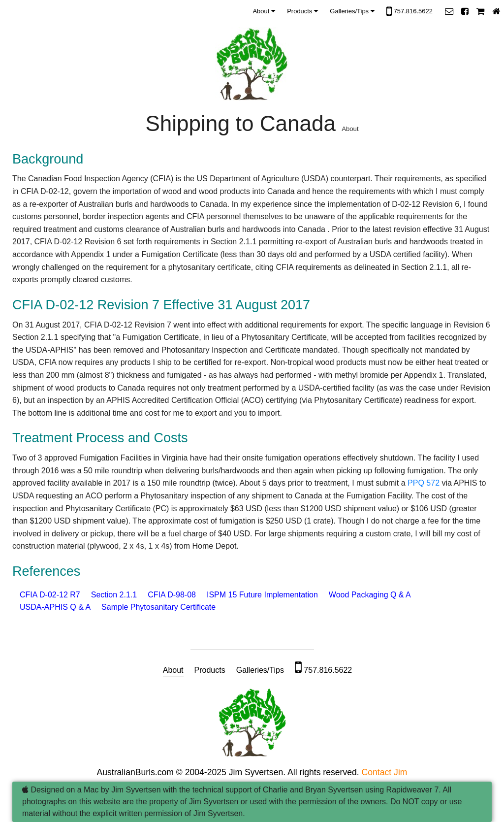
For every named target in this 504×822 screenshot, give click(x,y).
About (261, 11)
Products (299, 11)
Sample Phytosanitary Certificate (158, 607)
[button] (449, 11)
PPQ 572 (424, 483)
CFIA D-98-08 (172, 595)
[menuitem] (266, 11)
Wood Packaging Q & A (370, 595)
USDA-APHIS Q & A (55, 607)
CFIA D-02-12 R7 (50, 595)
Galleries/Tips (349, 11)
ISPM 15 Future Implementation (262, 595)
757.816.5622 (409, 12)
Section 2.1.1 (114, 595)
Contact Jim (385, 772)
